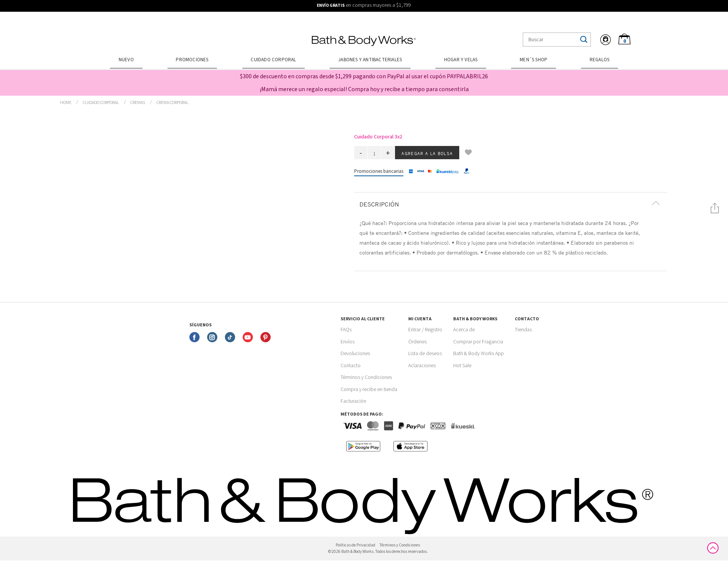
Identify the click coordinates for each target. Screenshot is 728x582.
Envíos (348, 342)
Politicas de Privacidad (355, 545)
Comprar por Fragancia (478, 342)
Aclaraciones (422, 366)
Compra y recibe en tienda (369, 390)
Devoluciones (355, 354)
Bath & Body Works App (479, 354)
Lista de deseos (425, 354)
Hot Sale (462, 366)
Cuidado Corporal (273, 60)
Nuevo (126, 60)
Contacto (351, 366)
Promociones (192, 60)
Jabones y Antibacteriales (370, 60)
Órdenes (417, 342)
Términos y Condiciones (366, 377)
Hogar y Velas (461, 60)
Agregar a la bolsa (427, 153)
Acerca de (464, 330)
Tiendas (523, 330)
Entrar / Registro (425, 330)
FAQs (346, 330)
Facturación (353, 401)
